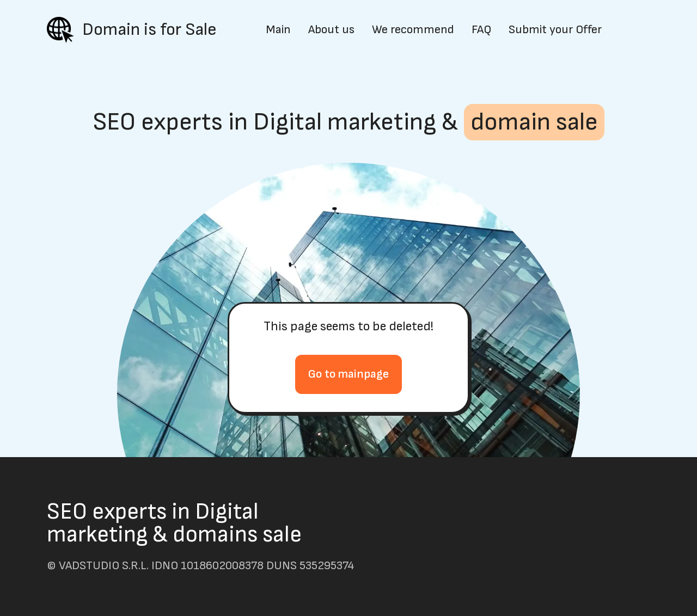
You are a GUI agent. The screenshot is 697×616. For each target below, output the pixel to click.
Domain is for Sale (149, 30)
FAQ (481, 30)
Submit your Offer (555, 30)
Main (278, 30)
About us (331, 30)
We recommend (413, 30)
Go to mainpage (348, 374)
